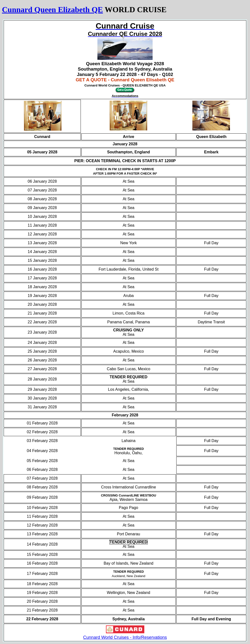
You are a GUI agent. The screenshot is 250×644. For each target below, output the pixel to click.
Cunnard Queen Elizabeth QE (52, 10)
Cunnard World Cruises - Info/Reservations (125, 637)
